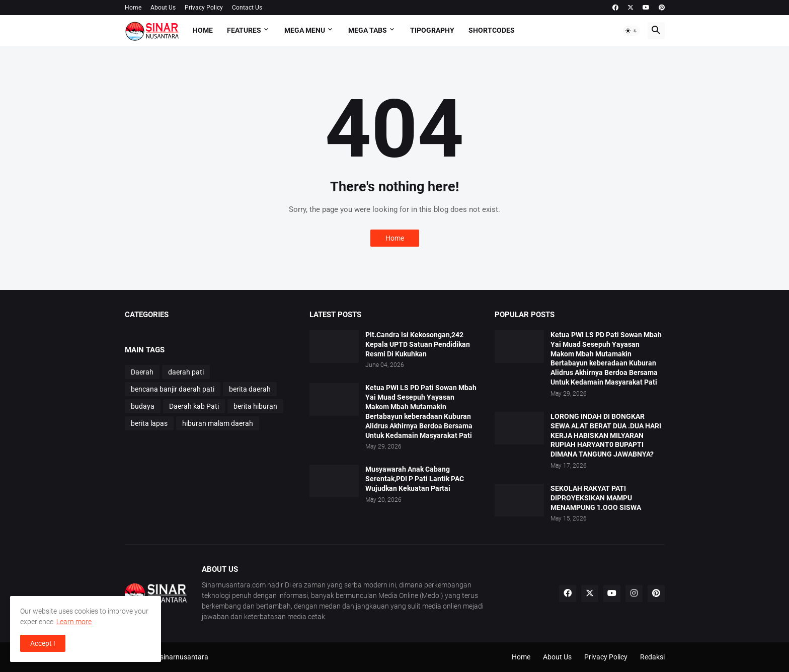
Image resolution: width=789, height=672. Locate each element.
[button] (632, 31)
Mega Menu (305, 30)
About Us (163, 8)
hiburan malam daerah (218, 423)
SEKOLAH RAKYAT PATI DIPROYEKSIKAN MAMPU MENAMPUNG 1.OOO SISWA (596, 498)
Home (133, 8)
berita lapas (149, 423)
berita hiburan (255, 406)
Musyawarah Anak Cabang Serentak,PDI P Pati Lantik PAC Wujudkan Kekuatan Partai (415, 479)
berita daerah (250, 389)
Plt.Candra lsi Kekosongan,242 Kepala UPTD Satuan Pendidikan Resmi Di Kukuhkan (418, 344)
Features (244, 30)
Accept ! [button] (43, 643)
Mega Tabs (368, 30)
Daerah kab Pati (194, 406)
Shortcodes (492, 30)
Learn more (74, 622)
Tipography (432, 30)
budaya (143, 406)
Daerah (142, 372)
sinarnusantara (184, 657)
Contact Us (247, 8)
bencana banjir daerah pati (173, 389)
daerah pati (186, 372)
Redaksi (652, 657)
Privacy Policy (204, 8)
